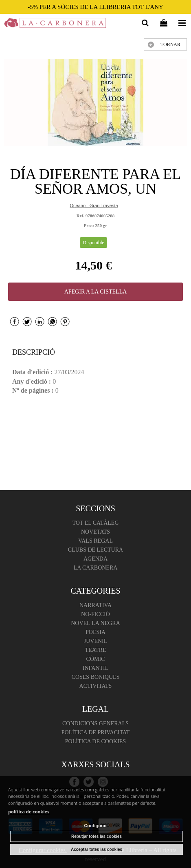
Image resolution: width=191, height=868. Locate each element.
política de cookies (29, 812)
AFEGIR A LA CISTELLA (96, 292)
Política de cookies (95, 741)
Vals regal (95, 541)
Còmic (96, 659)
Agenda (95, 559)
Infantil (96, 668)
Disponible (93, 243)
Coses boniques (96, 677)
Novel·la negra (95, 623)
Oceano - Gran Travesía (94, 205)
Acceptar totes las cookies (97, 849)
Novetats (95, 532)
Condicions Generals (95, 723)
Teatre (95, 650)
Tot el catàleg (95, 523)
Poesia (95, 632)
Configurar (95, 826)
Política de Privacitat (95, 732)
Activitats (96, 686)
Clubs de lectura (95, 550)
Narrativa (95, 605)
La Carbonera (96, 568)
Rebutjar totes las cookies (97, 836)
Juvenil (96, 641)
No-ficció (95, 614)
